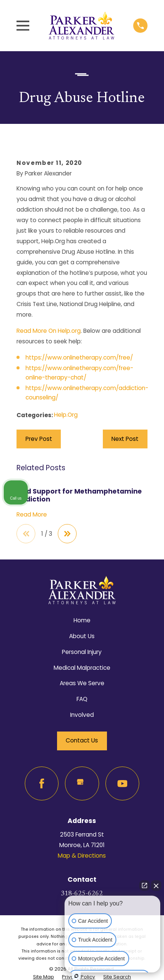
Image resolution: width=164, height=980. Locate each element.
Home (82, 620)
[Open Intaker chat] (76, 976)
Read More (32, 514)
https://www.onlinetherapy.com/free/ (79, 357)
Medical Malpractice (82, 668)
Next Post (125, 439)
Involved (82, 715)
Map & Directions (82, 856)
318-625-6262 (82, 894)
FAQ (82, 699)
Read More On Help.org (49, 331)
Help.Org (66, 415)
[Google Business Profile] (82, 783)
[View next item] (67, 533)
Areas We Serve (82, 683)
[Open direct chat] (144, 886)
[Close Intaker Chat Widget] (156, 886)
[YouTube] (122, 783)
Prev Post (39, 439)
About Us (82, 636)
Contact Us (82, 740)
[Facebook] (42, 783)
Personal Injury (82, 652)
